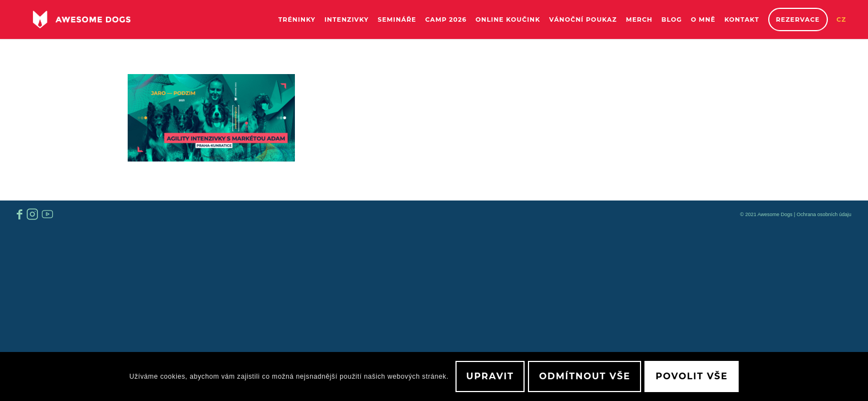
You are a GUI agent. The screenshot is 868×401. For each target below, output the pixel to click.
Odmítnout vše (585, 376)
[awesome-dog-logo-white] (82, 19)
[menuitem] (297, 19)
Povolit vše (692, 376)
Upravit (490, 376)
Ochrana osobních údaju (824, 214)
